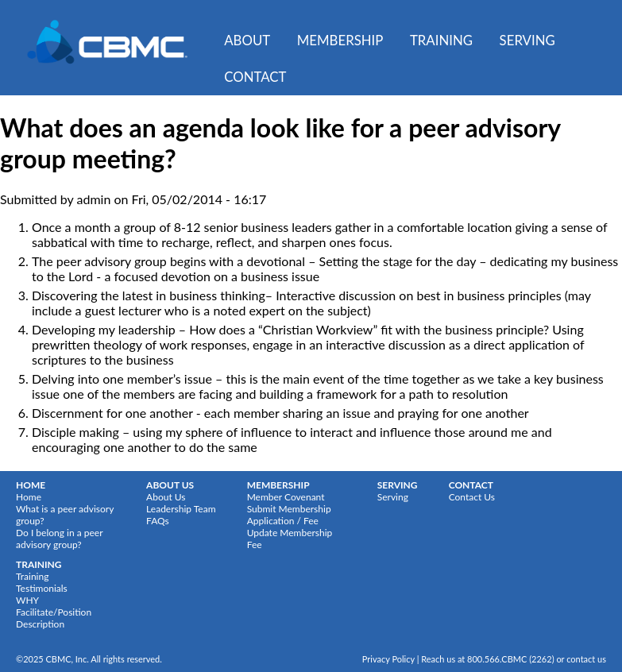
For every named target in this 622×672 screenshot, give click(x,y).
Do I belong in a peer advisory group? (59, 539)
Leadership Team (181, 509)
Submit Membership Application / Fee (289, 515)
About (247, 40)
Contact (255, 77)
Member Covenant (286, 497)
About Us (166, 497)
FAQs (158, 521)
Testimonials (42, 588)
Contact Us (472, 497)
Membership (340, 40)
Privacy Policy (388, 659)
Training (441, 40)
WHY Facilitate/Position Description (54, 612)
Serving (527, 40)
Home (29, 497)
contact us (586, 659)
